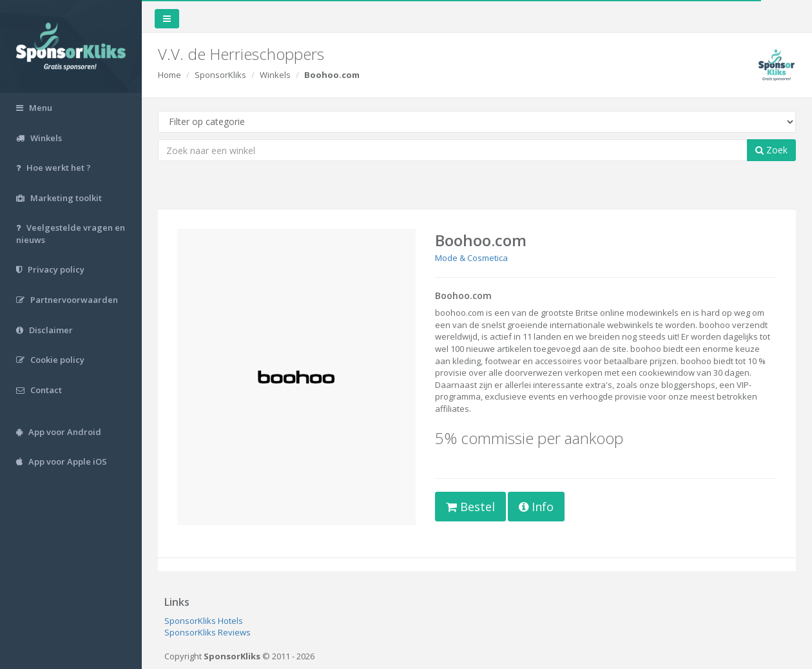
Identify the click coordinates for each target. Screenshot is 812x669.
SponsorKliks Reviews (208, 632)
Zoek (771, 150)
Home (169, 75)
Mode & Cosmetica (471, 258)
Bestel (470, 507)
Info (536, 507)
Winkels (275, 75)
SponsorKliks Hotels (204, 621)
